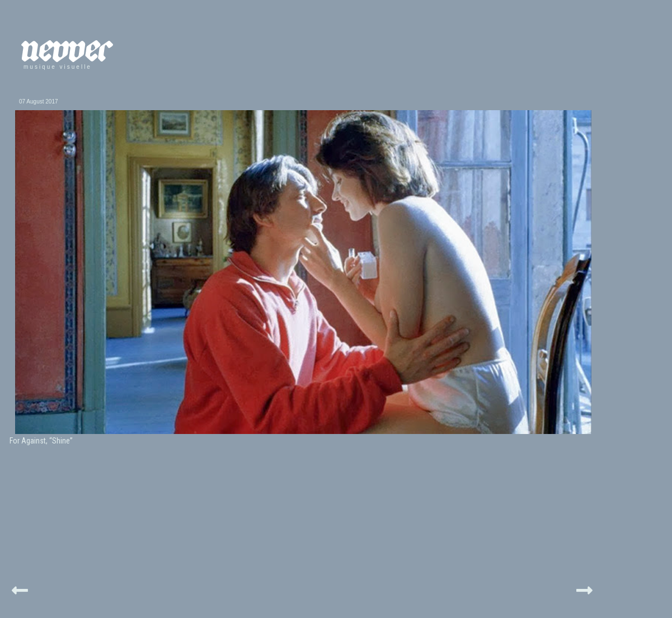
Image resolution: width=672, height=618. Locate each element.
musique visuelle (58, 67)
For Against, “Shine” (41, 441)
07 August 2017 (39, 102)
